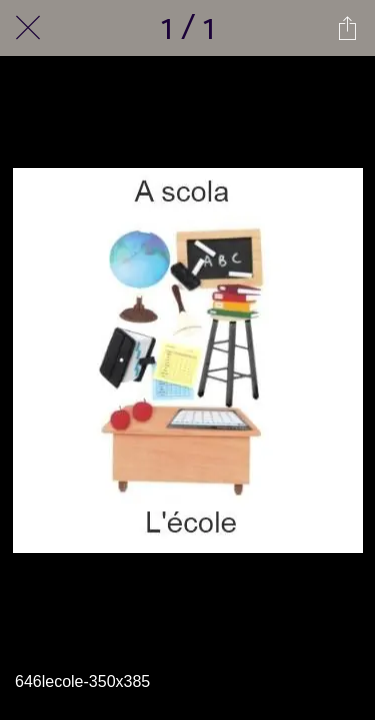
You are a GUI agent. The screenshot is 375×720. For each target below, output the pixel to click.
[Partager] (347, 28)
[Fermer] (28, 28)
